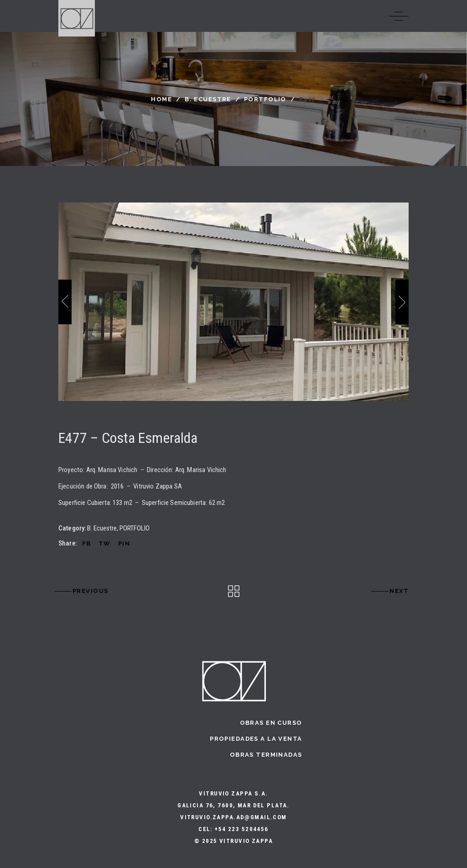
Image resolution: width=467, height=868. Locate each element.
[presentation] (65, 302)
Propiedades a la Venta (256, 739)
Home (161, 99)
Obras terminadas (266, 755)
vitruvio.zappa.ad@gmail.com (233, 817)
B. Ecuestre (208, 99)
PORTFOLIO (265, 99)
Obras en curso (271, 723)
